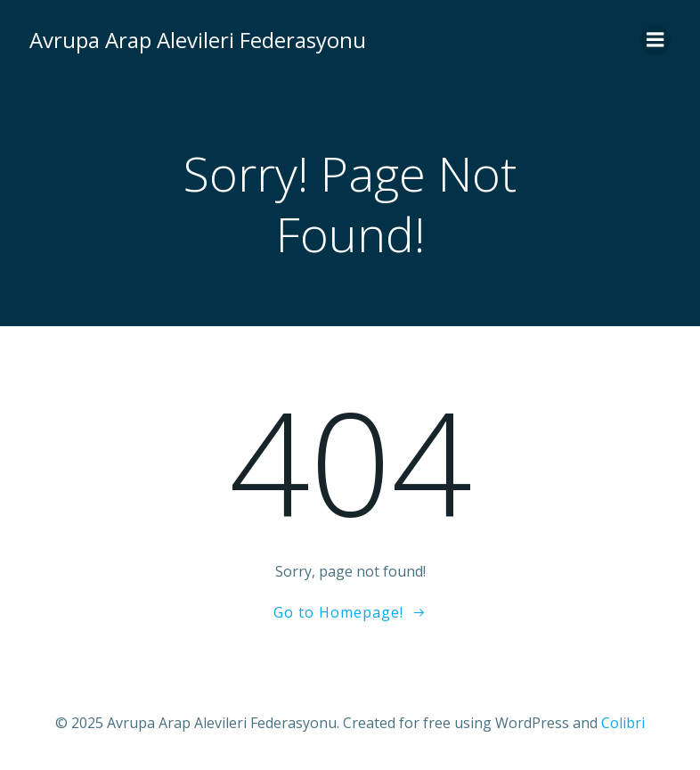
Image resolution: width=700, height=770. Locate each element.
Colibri (623, 723)
